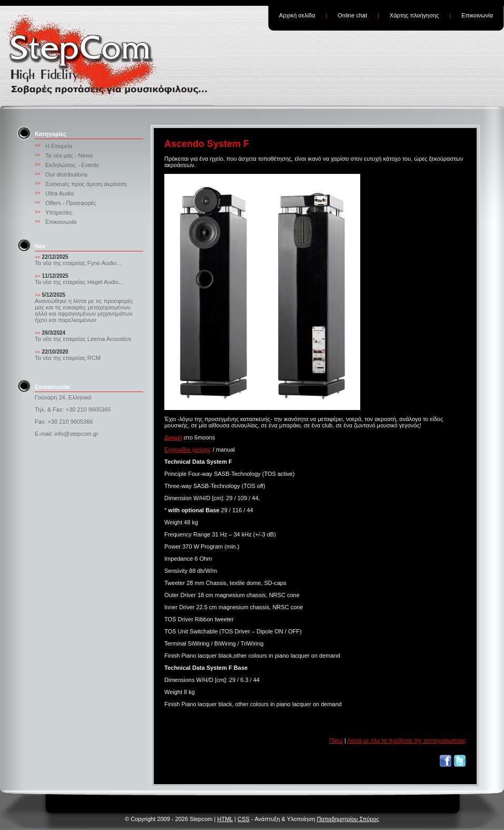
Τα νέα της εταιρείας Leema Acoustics (83, 339)
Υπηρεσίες (59, 212)
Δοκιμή (173, 437)
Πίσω (336, 740)
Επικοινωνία (477, 15)
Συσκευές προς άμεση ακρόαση (86, 184)
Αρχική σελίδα (297, 15)
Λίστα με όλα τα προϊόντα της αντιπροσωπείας (407, 740)
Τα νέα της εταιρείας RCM (68, 358)
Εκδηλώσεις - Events (72, 165)
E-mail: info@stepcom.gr (67, 434)
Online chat (352, 15)
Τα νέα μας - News (69, 155)
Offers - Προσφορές (71, 203)
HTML (225, 819)
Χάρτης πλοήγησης (414, 15)
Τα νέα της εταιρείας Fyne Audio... (78, 263)
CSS (244, 819)
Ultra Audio (60, 193)
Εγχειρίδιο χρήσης (188, 450)
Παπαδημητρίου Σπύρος (348, 819)
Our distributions (66, 174)
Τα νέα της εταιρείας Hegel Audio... (79, 282)
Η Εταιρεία (59, 146)
